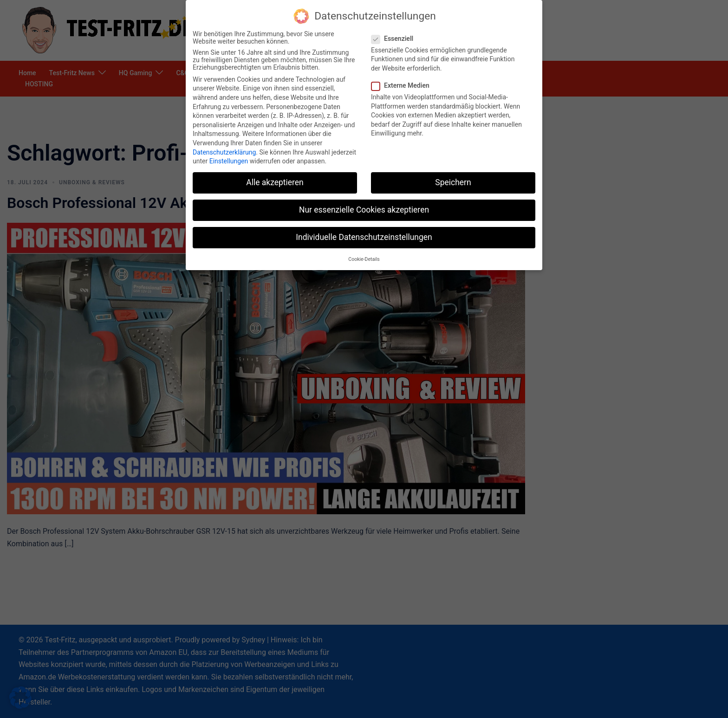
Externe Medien (403, 85)
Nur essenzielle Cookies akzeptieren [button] (364, 210)
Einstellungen (229, 161)
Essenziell (395, 39)
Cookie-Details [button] (364, 259)
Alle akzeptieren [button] (275, 182)
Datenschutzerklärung (224, 152)
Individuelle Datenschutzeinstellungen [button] (364, 237)
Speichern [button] (453, 182)
